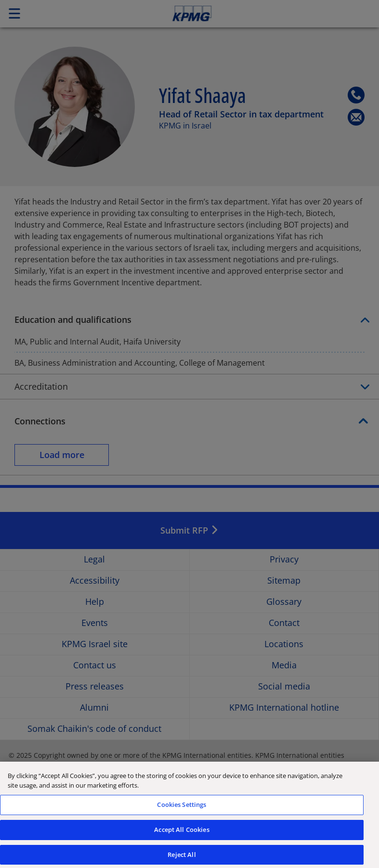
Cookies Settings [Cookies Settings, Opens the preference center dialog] (182, 809)
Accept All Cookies (182, 834)
